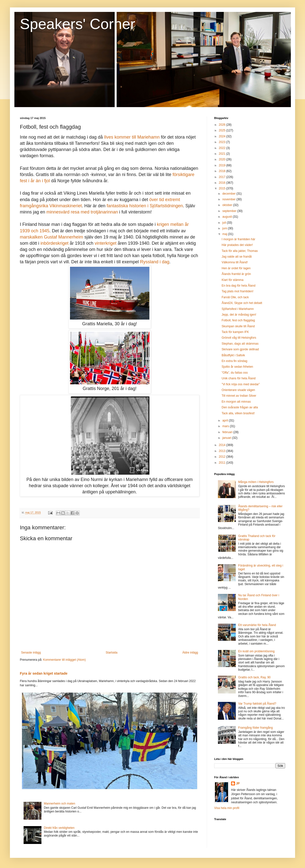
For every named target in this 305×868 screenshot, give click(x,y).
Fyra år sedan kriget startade (44, 673)
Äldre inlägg (190, 653)
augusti (228, 217)
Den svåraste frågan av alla (240, 407)
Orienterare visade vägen (238, 390)
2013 (223, 451)
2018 (223, 171)
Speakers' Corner (78, 24)
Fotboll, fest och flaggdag (238, 320)
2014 (223, 445)
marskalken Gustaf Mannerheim (51, 237)
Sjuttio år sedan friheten (237, 367)
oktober (228, 205)
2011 (223, 463)
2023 (223, 142)
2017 (223, 177)
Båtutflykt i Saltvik (233, 355)
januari (227, 438)
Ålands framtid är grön (236, 274)
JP (238, 783)
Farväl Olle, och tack (235, 297)
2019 (223, 165)
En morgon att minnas (236, 402)
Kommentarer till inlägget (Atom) (64, 660)
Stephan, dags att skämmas (240, 344)
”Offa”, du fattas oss (235, 373)
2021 (223, 154)
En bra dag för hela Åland (238, 286)
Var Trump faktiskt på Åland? (257, 704)
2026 (223, 125)
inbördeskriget (54, 243)
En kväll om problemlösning (256, 651)
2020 (223, 159)
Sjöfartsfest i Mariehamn (238, 309)
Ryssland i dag (155, 262)
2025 (223, 130)
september (230, 211)
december (229, 194)
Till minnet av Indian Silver (239, 396)
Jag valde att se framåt (237, 257)
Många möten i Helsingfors (256, 482)
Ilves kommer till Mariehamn (132, 137)
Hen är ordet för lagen (236, 268)
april (226, 420)
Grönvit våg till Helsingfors (239, 338)
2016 (223, 183)
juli (225, 223)
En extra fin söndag (234, 361)
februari (228, 432)
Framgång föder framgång (255, 728)
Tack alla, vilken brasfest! (238, 413)
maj (225, 234)
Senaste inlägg (31, 653)
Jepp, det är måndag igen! (239, 315)
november (229, 199)
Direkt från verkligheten (59, 828)
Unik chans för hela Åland (239, 378)
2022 (223, 148)
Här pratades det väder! (237, 245)
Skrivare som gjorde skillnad (240, 349)
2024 (223, 136)
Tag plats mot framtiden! (237, 291)
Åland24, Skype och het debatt (242, 303)
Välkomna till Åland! (235, 262)
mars (226, 426)
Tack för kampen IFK (235, 332)
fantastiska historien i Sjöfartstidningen (145, 206)
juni (225, 228)
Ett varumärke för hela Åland (257, 625)
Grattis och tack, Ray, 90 (254, 677)
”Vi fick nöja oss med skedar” (241, 384)
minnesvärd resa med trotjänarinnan (82, 212)
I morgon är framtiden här (238, 239)
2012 (223, 457)
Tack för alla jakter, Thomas (240, 251)
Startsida (112, 653)
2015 (223, 188)
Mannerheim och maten (60, 804)
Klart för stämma (233, 280)
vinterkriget (105, 243)
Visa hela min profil (227, 808)
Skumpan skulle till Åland (238, 326)
